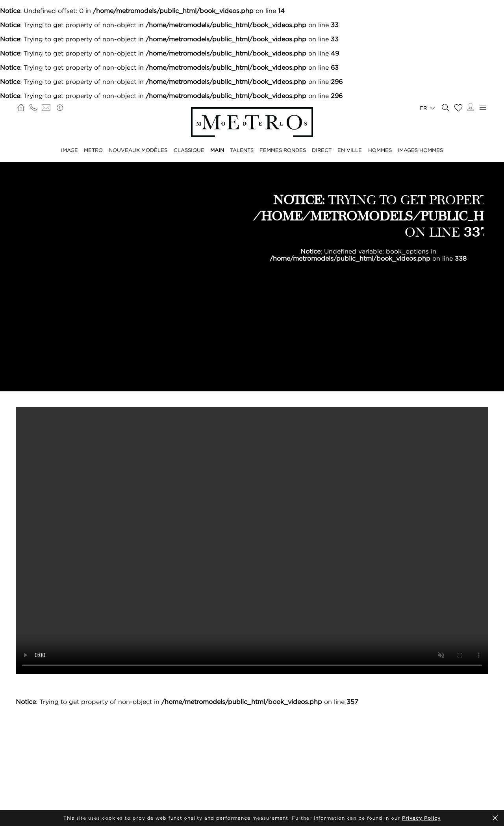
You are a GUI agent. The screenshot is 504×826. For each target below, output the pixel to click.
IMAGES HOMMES (420, 150)
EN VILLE (350, 150)
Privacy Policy (421, 818)
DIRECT (322, 150)
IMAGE (69, 150)
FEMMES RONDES (283, 150)
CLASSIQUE (189, 150)
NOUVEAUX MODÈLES (138, 150)
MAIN (217, 150)
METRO (93, 150)
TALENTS (242, 150)
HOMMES (380, 150)
